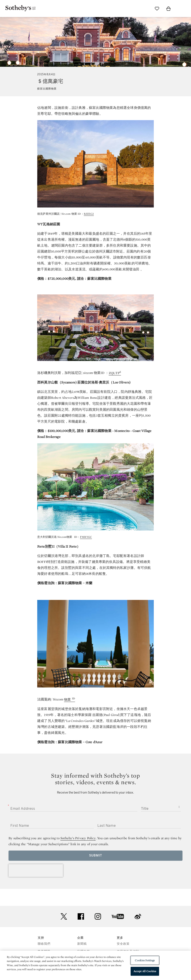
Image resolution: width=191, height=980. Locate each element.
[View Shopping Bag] (168, 9)
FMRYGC (86, 537)
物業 (68, 699)
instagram (98, 916)
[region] (95, 965)
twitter (64, 917)
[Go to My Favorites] (157, 9)
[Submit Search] (145, 9)
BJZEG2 (89, 214)
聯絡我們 (44, 944)
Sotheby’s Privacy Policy (78, 838)
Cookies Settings (145, 960)
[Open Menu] (180, 9)
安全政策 (123, 944)
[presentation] (36, 871)
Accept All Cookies (145, 971)
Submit (96, 856)
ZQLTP (114, 373)
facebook (81, 916)
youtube (118, 916)
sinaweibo (138, 917)
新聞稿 (82, 944)
